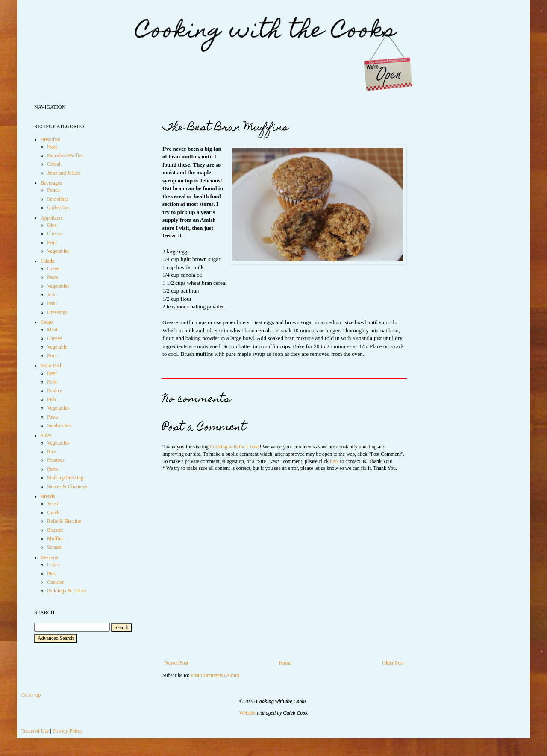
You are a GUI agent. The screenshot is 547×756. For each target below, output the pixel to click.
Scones (54, 547)
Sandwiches (59, 425)
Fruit (52, 243)
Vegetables (58, 251)
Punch (53, 190)
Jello (52, 295)
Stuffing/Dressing (65, 478)
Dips (52, 225)
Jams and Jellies (63, 173)
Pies (51, 574)
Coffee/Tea (58, 208)
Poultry (54, 390)
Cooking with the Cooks (235, 447)
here (334, 461)
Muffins (55, 539)
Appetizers (52, 218)
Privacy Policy (68, 731)
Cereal (54, 164)
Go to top (31, 695)
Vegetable (57, 347)
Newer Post (176, 663)
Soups (47, 322)
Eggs (52, 147)
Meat (52, 330)
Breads (48, 496)
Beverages (51, 183)
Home (285, 663)
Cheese (54, 234)
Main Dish (51, 366)
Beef (52, 373)
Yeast (53, 504)
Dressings (57, 312)
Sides (46, 435)
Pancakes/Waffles (65, 155)
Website (247, 713)
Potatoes (56, 460)
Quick (53, 513)
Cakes (53, 565)
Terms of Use (35, 731)
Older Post (393, 663)
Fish (51, 399)
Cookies (55, 582)
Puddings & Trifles (66, 591)
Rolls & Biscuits (64, 521)
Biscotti (55, 530)
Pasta (52, 277)
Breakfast (50, 139)
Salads (47, 261)
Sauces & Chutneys (67, 486)
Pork (52, 382)
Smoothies (58, 199)
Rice (52, 451)
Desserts (49, 557)
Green (53, 269)
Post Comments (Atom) (215, 675)
